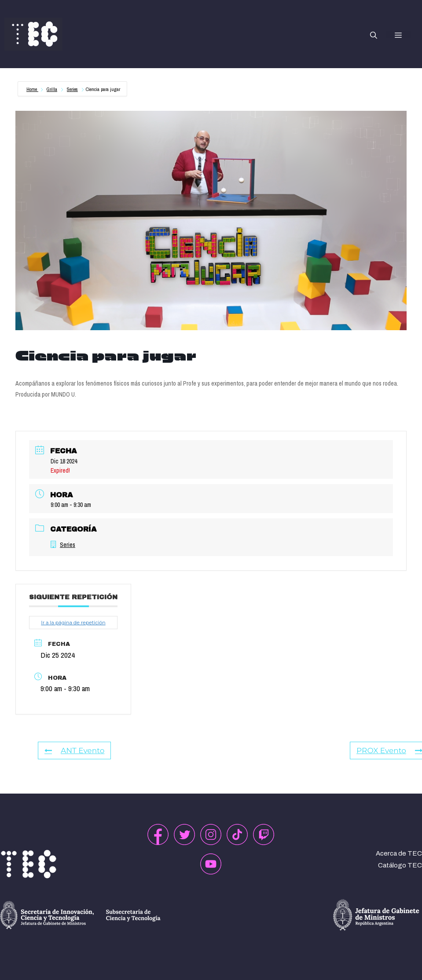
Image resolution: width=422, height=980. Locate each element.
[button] (374, 34)
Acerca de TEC (399, 853)
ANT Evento (74, 750)
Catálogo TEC (400, 865)
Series (72, 89)
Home (32, 89)
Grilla (52, 89)
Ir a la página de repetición (73, 623)
